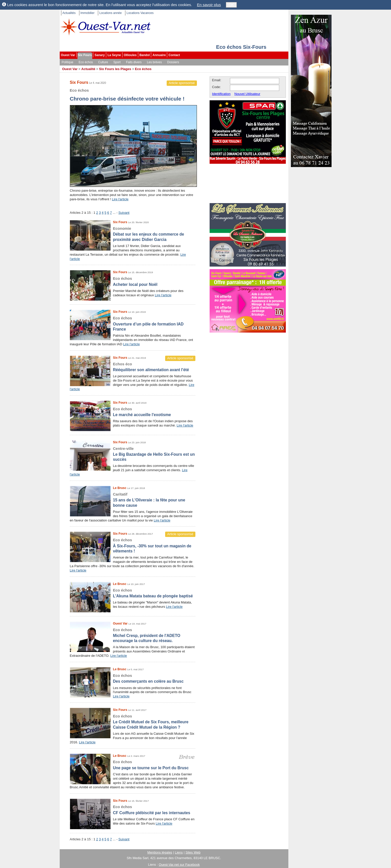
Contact (174, 55)
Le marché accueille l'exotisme (133, 412)
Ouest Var (68, 55)
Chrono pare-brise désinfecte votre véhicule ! (133, 94)
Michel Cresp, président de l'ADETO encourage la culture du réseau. (133, 635)
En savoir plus (209, 5)
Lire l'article (120, 199)
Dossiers (173, 62)
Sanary (100, 55)
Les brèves (154, 62)
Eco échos (86, 62)
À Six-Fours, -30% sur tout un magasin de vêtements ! (133, 545)
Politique (68, 62)
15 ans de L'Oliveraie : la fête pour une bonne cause (133, 500)
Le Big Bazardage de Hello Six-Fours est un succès (133, 454)
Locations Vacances (140, 13)
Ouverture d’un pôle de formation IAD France (133, 323)
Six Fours (85, 55)
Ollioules (130, 55)
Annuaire (159, 55)
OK (231, 5)
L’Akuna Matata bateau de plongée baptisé (133, 593)
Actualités (69, 13)
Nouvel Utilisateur (247, 94)
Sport (117, 62)
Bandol (145, 55)
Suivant (124, 213)
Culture (103, 62)
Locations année (111, 13)
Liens (179, 852)
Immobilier (88, 13)
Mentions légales (160, 852)
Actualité (88, 69)
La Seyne (114, 55)
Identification (221, 94)
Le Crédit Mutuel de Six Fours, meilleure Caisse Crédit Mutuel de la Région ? (133, 722)
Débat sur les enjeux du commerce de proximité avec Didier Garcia (133, 234)
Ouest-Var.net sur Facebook (179, 865)
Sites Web (193, 852)
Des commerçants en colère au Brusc (133, 678)
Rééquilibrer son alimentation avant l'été (133, 367)
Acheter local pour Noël (133, 281)
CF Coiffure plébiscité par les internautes (133, 809)
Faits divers (134, 62)
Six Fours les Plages (115, 69)
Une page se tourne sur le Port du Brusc (133, 765)
